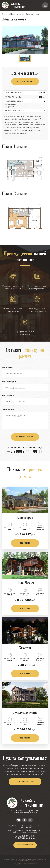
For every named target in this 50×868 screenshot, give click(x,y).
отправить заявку (25, 437)
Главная (5, 14)
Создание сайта (25, 864)
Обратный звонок (25, 845)
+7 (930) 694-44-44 (25, 836)
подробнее (25, 543)
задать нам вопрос (25, 782)
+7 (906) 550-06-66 (25, 452)
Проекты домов (17, 14)
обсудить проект (25, 81)
